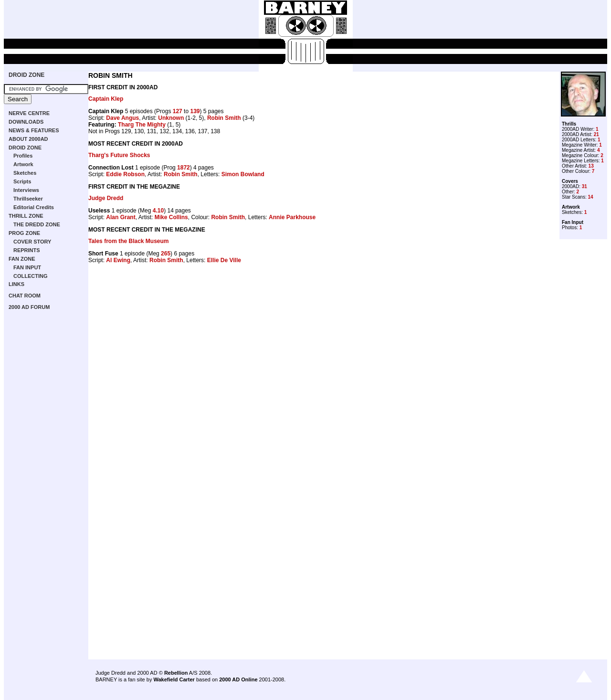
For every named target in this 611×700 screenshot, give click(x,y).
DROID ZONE (26, 75)
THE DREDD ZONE (37, 224)
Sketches (25, 173)
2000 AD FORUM (29, 307)
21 (596, 134)
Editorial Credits (34, 207)
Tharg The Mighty (142, 125)
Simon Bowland (243, 174)
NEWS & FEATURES (34, 130)
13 (591, 166)
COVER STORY (32, 242)
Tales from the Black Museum (129, 241)
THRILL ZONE (26, 216)
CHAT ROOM (25, 296)
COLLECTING (31, 276)
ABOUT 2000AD (28, 139)
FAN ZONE (22, 259)
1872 (184, 168)
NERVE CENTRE (29, 113)
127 (178, 111)
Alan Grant (121, 217)
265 (166, 254)
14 (590, 197)
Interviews (26, 190)
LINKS (16, 284)
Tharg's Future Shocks (119, 155)
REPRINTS (27, 250)
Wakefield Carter (174, 679)
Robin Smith (224, 118)
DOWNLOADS (26, 122)
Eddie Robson (125, 174)
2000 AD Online (238, 679)
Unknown (171, 118)
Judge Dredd (106, 198)
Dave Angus (122, 118)
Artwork (23, 164)
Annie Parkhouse (292, 217)
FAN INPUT (27, 267)
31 (585, 186)
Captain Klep (106, 99)
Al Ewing (118, 260)
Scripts (22, 181)
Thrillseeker (28, 199)
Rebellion (176, 673)
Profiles (23, 156)
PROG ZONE (24, 233)
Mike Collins (171, 217)
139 (195, 111)
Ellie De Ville (224, 260)
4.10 (158, 211)
